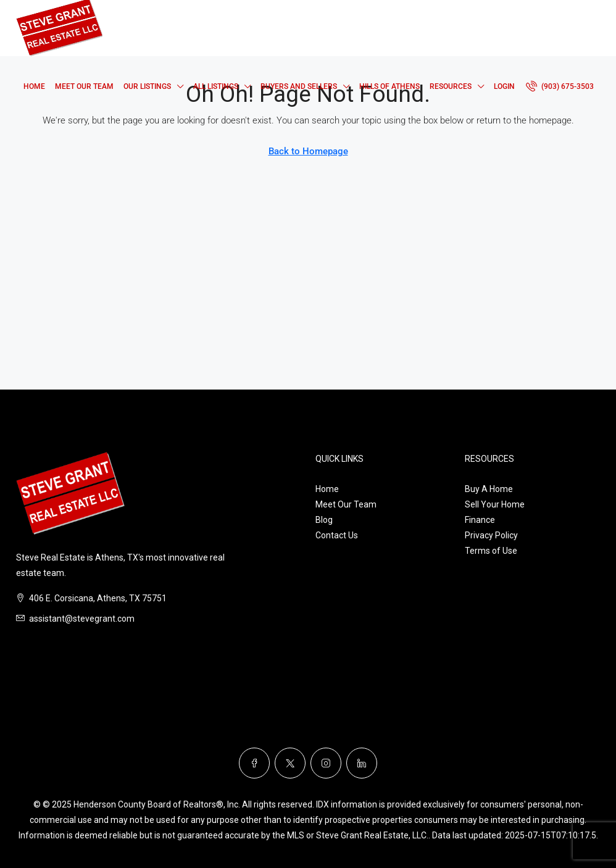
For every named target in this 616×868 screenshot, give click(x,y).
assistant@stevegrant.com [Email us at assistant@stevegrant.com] (82, 619)
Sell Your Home (495, 504)
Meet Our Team (84, 86)
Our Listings (147, 86)
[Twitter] (290, 763)
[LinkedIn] (362, 763)
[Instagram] (326, 763)
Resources (451, 86)
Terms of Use (491, 551)
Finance (480, 520)
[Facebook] (254, 763)
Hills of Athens (389, 86)
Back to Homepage (308, 151)
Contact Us (337, 535)
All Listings (216, 86)
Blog (324, 520)
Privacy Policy (491, 535)
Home (34, 86)
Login (504, 86)
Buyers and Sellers (299, 86)
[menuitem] (560, 86)
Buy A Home (489, 489)
